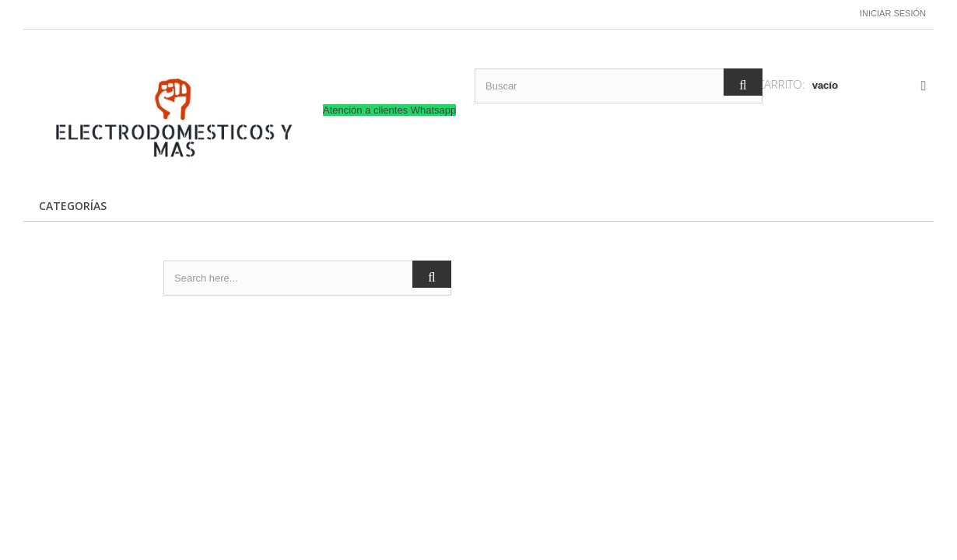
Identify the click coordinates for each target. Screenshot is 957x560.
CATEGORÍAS (73, 206)
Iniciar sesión (893, 13)
